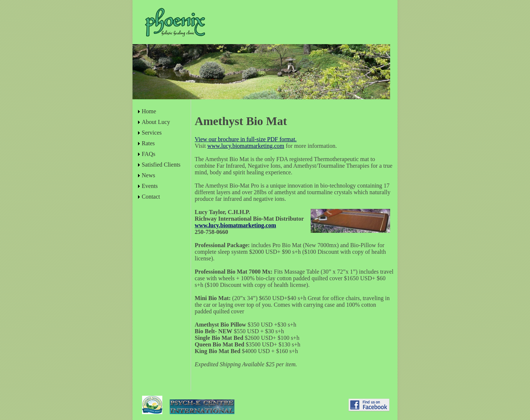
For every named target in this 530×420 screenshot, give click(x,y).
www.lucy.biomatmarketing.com (246, 146)
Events (150, 186)
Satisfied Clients (161, 165)
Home (149, 111)
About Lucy (156, 122)
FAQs (149, 154)
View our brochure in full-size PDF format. (246, 139)
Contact (151, 197)
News (148, 175)
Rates (148, 143)
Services (152, 133)
